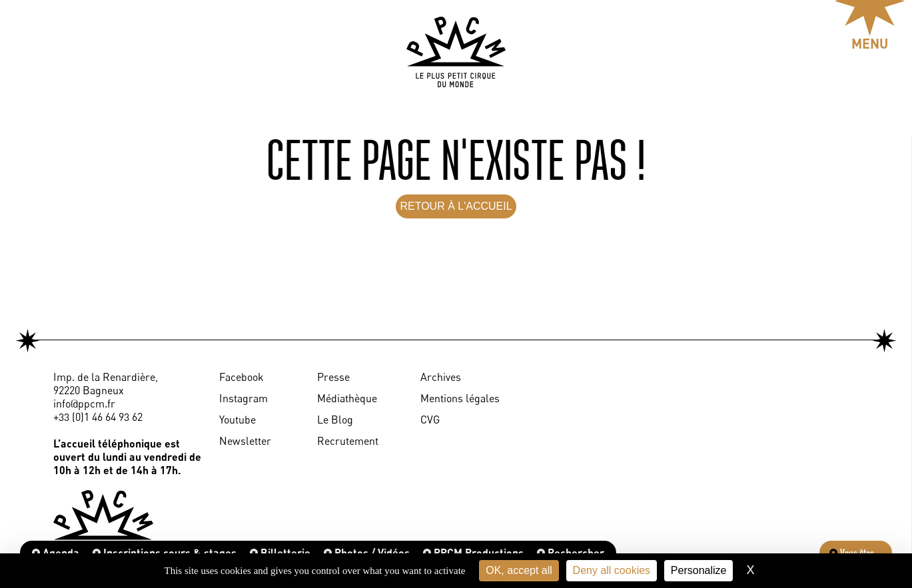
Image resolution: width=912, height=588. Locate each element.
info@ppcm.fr (84, 404)
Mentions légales (460, 398)
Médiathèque (347, 398)
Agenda (56, 552)
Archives (441, 377)
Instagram (243, 398)
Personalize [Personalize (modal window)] (699, 570)
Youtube (237, 420)
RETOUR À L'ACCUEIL (456, 206)
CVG (430, 420)
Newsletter (245, 441)
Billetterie (280, 552)
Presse (333, 377)
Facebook (241, 377)
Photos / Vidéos (367, 552)
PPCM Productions (473, 552)
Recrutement (348, 441)
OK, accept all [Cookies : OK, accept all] (519, 570)
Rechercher (571, 552)
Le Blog (335, 420)
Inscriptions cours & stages (165, 552)
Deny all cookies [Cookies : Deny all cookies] (612, 570)
